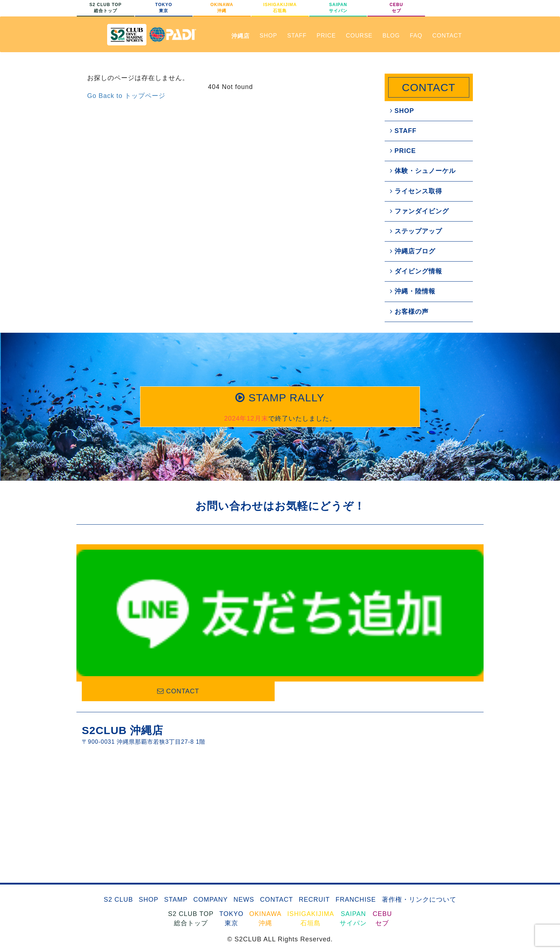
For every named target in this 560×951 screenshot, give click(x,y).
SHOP (268, 36)
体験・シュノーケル (423, 171)
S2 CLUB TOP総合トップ (105, 8)
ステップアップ (416, 231)
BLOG (391, 36)
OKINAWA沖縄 (222, 8)
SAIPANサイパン (338, 8)
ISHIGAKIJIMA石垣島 (280, 8)
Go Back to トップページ (126, 96)
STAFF (297, 36)
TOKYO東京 (164, 8)
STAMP (176, 900)
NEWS (244, 900)
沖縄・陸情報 (413, 291)
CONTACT (447, 36)
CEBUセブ (396, 8)
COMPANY (211, 900)
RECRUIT (314, 900)
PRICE (326, 36)
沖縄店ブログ (413, 251)
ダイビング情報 (416, 271)
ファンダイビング (419, 211)
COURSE (359, 36)
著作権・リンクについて (419, 900)
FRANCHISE (356, 900)
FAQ (416, 36)
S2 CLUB (118, 900)
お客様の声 (409, 312)
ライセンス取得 (416, 191)
